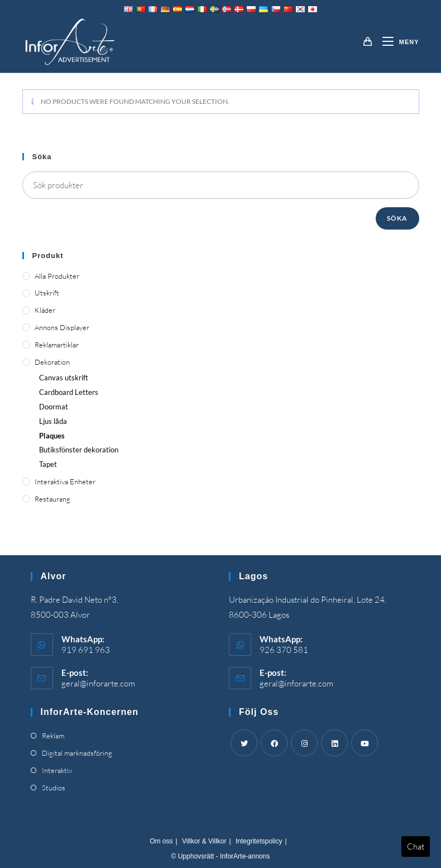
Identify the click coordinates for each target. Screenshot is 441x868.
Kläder (45, 310)
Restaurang (52, 499)
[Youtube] (365, 743)
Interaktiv (57, 770)
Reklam (53, 736)
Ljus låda (53, 421)
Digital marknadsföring (77, 753)
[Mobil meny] (397, 42)
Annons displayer (62, 327)
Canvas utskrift (64, 378)
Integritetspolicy (259, 841)
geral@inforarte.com (98, 683)
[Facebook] (274, 743)
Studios (54, 788)
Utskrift (47, 293)
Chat (416, 846)
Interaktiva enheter (65, 481)
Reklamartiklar (57, 345)
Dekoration (52, 362)
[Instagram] (304, 743)
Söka (397, 218)
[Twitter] (244, 743)
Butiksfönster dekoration (79, 450)
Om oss (161, 841)
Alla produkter (57, 276)
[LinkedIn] (334, 743)
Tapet (48, 464)
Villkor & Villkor (204, 841)
